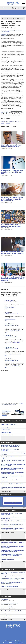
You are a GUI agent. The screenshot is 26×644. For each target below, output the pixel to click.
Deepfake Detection (5, 430)
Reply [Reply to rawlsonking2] (6, 367)
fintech (3, 123)
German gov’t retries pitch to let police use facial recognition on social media (11, 226)
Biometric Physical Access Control (9, 424)
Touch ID (8, 123)
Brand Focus (18, 641)
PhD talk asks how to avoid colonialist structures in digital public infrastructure (13, 559)
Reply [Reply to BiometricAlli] (6, 344)
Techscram (7, 312)
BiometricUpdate (9, 300)
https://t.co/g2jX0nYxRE (10, 319)
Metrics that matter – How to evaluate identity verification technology (11, 583)
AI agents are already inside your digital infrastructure (10, 481)
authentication (5, 122)
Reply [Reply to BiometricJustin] (6, 332)
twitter (18, 8)
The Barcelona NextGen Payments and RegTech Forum (13, 612)
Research (5, 643)
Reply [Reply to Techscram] (6, 320)
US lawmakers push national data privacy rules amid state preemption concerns (13, 488)
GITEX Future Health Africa (13, 608)
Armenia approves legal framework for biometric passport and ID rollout (12, 484)
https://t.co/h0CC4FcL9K (15, 342)
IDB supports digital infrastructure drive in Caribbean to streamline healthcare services (12, 199)
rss (13, 8)
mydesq (5, 36)
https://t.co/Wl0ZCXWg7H (15, 366)
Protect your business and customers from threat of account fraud (13, 573)
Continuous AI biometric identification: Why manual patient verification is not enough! (12, 529)
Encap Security (5, 34)
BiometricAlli (8, 335)
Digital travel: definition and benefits (9, 586)
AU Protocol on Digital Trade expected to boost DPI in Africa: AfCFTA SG (13, 547)
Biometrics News (11, 30)
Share (5, 19)
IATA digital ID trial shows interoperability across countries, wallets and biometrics (12, 469)
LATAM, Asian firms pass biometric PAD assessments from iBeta (12, 146)
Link (16, 19)
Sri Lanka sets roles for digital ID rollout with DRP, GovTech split (12, 477)
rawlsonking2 (8, 359)
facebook (21, 8)
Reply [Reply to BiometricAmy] (6, 355)
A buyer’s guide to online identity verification (11, 576)
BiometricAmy (8, 347)
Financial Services (18, 30)
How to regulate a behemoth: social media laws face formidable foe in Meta (12, 172)
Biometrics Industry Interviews (8, 532)
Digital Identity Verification (7, 427)
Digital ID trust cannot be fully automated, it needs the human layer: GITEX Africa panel (12, 551)
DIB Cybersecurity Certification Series (13, 604)
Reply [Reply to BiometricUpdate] (6, 309)
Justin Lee (14, 28)
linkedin (16, 8)
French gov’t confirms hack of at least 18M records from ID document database (12, 473)
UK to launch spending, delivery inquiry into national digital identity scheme (13, 461)
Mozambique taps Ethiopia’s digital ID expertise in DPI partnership (12, 543)
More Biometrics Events (6, 620)
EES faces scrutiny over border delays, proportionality (10, 450)
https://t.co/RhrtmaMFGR (15, 354)
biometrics (11, 122)
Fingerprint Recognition (6, 31)
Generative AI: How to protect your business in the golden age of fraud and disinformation (12, 579)
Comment (21, 19)
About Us (4, 8)
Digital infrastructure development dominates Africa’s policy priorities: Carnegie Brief (12, 555)
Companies (20, 643)
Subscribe (9, 8)
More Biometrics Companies (7, 508)
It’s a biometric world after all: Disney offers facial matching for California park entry (13, 279)
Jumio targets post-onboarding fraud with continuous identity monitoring (13, 252)
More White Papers (5, 589)
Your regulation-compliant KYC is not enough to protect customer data (12, 525)
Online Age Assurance (6, 432)
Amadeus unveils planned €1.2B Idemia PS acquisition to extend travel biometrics (10, 446)
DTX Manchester (13, 600)
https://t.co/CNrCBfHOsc (15, 331)
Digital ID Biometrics (6, 562)
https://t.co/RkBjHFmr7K (10, 307)
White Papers (13, 643)
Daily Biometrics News (6, 491)
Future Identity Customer (13, 616)
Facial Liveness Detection (7, 435)
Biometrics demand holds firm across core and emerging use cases (12, 457)
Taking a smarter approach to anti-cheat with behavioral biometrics (11, 514)
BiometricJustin (8, 324)
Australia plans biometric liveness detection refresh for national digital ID (13, 465)
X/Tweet (11, 19)
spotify (24, 8)
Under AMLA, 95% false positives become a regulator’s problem (11, 518)
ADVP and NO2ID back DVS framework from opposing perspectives (13, 454)
